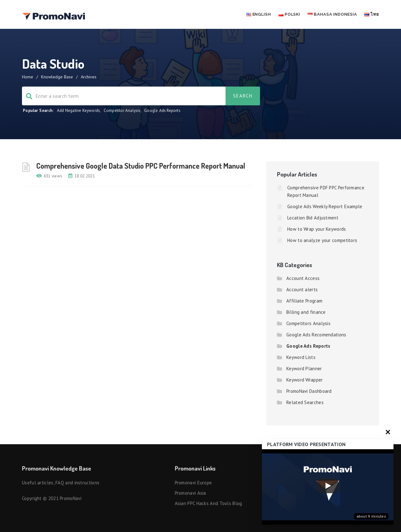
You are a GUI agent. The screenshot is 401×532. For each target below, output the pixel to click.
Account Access (303, 278)
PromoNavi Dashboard (309, 391)
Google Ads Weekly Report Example (325, 206)
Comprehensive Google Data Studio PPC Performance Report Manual (141, 166)
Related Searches (305, 402)
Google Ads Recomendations (316, 335)
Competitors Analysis (308, 323)
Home (28, 77)
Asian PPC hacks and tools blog (208, 503)
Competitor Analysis (122, 111)
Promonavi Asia (190, 493)
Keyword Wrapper (305, 380)
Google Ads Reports (162, 111)
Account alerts (302, 290)
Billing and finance (306, 312)
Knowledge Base (57, 77)
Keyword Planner (304, 369)
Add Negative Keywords (78, 111)
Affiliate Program (304, 301)
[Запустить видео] (328, 487)
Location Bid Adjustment (313, 218)
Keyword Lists (301, 357)
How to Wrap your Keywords (317, 229)
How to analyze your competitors (322, 240)
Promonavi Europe (193, 483)
